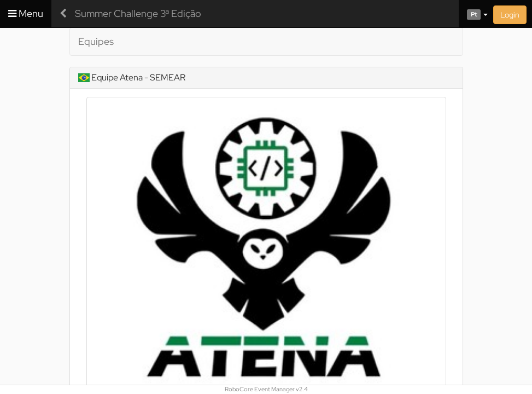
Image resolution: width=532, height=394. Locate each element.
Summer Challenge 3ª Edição (138, 13)
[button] (473, 14)
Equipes (96, 41)
